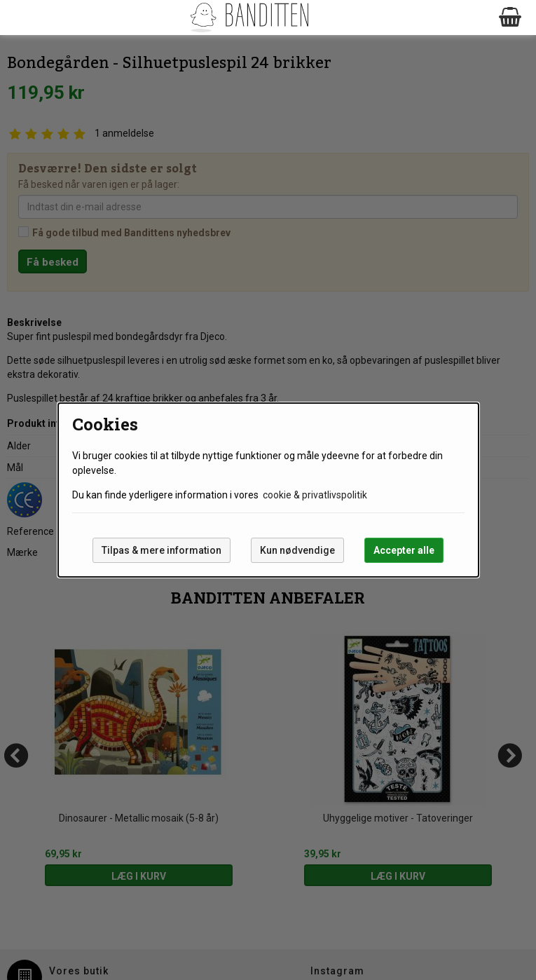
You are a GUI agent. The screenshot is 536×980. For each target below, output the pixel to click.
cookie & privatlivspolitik (315, 495)
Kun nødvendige (297, 550)
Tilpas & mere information (162, 550)
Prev (25, 46)
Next (511, 46)
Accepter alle (404, 550)
